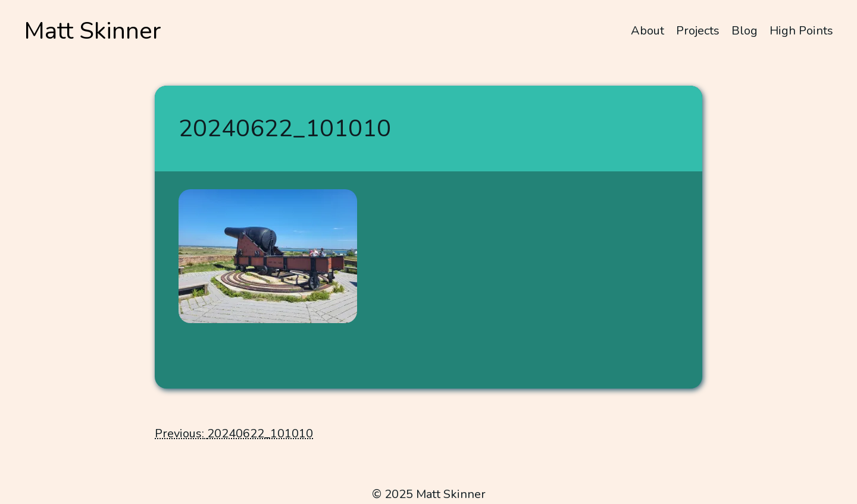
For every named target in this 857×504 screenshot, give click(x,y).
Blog (745, 31)
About (648, 31)
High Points (801, 31)
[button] (268, 256)
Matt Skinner (93, 31)
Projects (698, 31)
